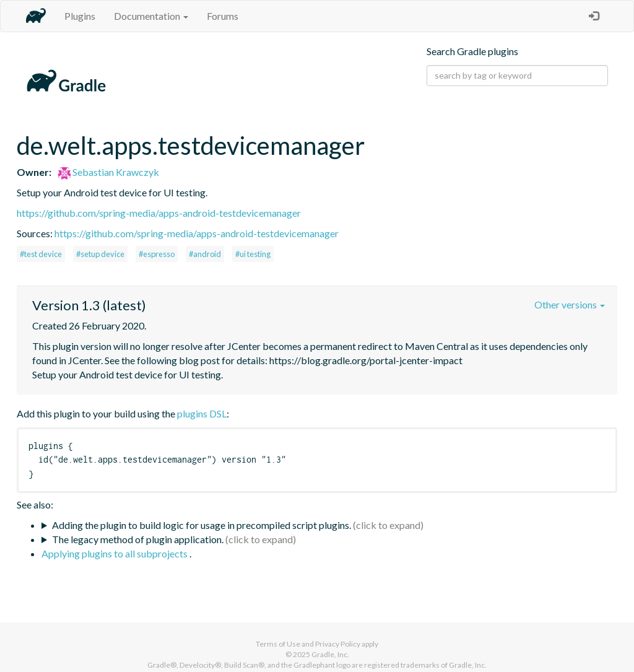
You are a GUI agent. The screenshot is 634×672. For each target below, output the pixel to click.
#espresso (157, 254)
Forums (223, 16)
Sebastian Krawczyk (109, 172)
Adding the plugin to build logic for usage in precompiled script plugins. (202, 525)
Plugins (80, 16)
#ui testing (253, 254)
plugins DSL (202, 413)
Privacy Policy (338, 644)
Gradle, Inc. (330, 654)
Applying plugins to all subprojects (115, 553)
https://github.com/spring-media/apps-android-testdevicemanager (159, 213)
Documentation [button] (151, 16)
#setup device (100, 254)
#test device (41, 254)
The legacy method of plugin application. (138, 539)
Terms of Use (278, 644)
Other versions (570, 304)
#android (205, 254)
